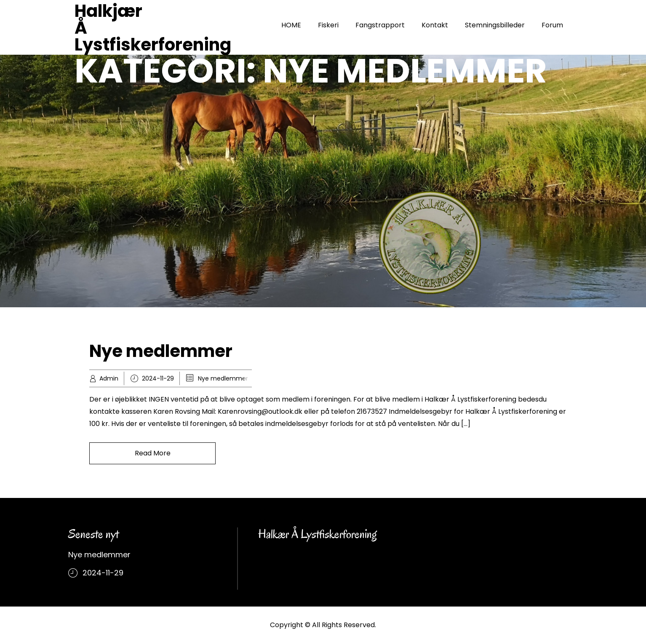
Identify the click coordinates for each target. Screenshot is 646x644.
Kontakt (435, 25)
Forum (552, 25)
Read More (153, 453)
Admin (109, 378)
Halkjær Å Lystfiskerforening (153, 28)
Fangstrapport (380, 25)
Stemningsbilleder (495, 25)
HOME (291, 25)
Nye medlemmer (161, 351)
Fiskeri (328, 25)
